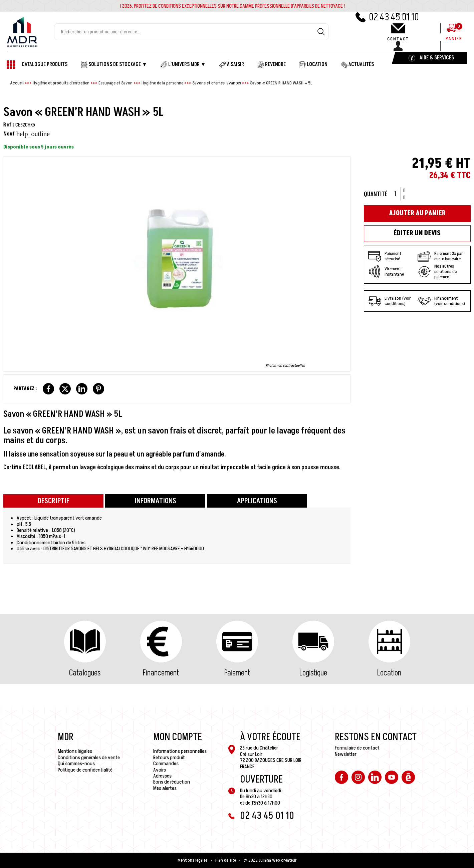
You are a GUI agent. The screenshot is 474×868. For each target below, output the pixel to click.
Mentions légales (75, 751)
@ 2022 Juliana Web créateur (270, 860)
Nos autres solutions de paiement (437, 272)
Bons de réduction (172, 782)
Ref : (9, 125)
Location (389, 673)
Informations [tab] (155, 501)
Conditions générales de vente (89, 758)
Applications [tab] (257, 501)
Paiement (237, 673)
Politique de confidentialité (85, 770)
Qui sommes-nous (76, 764)
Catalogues (85, 673)
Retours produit (169, 758)
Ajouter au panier (417, 213)
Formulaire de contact (357, 748)
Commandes (166, 764)
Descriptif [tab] (54, 501)
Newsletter (346, 754)
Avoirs (160, 770)
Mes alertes (165, 788)
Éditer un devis (417, 233)
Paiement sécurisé (385, 256)
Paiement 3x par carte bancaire (440, 256)
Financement (161, 673)
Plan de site (226, 860)
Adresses (162, 776)
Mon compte (178, 737)
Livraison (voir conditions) (389, 301)
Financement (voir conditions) (441, 301)
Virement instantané (386, 272)
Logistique (313, 673)
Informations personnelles (180, 751)
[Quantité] (398, 194)
